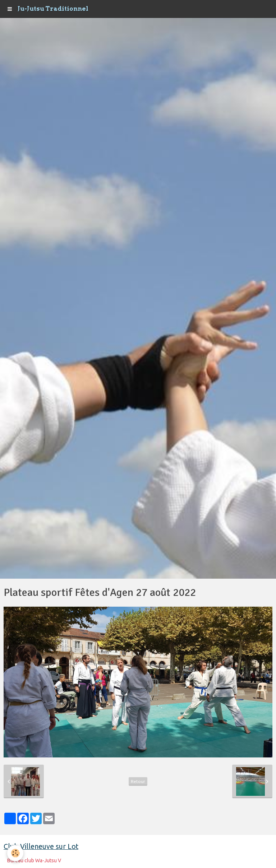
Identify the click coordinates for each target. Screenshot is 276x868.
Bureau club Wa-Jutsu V (34, 860)
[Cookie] (15, 853)
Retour (138, 781)
